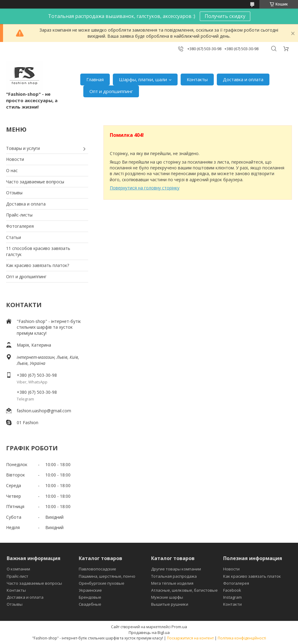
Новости (15, 159)
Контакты (197, 79)
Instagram (232, 597)
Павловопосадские (97, 569)
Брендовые (90, 597)
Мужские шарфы (167, 597)
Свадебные (90, 604)
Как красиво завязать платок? (38, 265)
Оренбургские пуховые (102, 583)
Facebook (232, 590)
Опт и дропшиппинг (111, 91)
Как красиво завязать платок (252, 576)
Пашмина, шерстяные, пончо (107, 576)
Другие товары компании (176, 569)
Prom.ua (179, 627)
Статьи (14, 237)
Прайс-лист (17, 576)
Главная (95, 79)
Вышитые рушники (170, 604)
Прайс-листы (19, 215)
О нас (12, 170)
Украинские (90, 590)
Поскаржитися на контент (190, 638)
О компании (18, 569)
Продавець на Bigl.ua (149, 632)
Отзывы (14, 193)
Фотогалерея (20, 226)
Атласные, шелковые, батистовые (184, 590)
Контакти (232, 604)
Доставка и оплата (243, 79)
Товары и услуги (23, 148)
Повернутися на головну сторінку (145, 188)
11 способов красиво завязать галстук (38, 251)
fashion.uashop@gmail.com (44, 411)
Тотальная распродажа (174, 576)
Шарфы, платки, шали (143, 79)
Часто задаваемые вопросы (35, 182)
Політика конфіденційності (242, 638)
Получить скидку (225, 16)
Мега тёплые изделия (172, 583)
